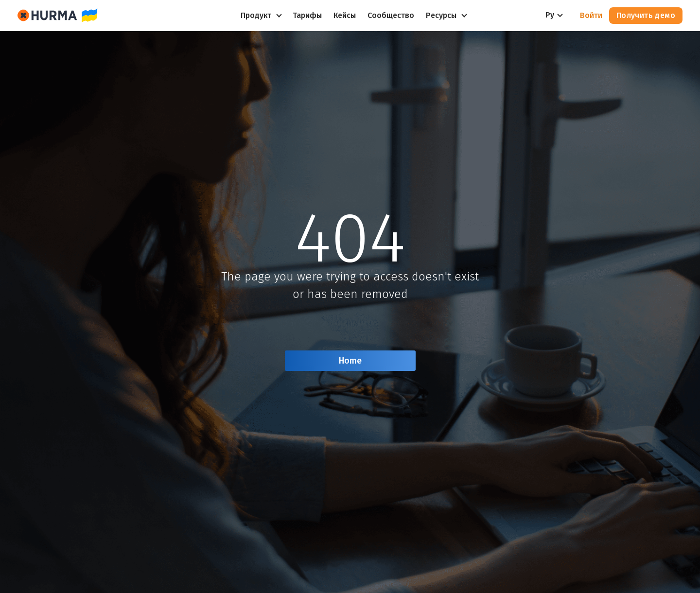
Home (350, 361)
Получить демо (646, 15)
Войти (591, 15)
